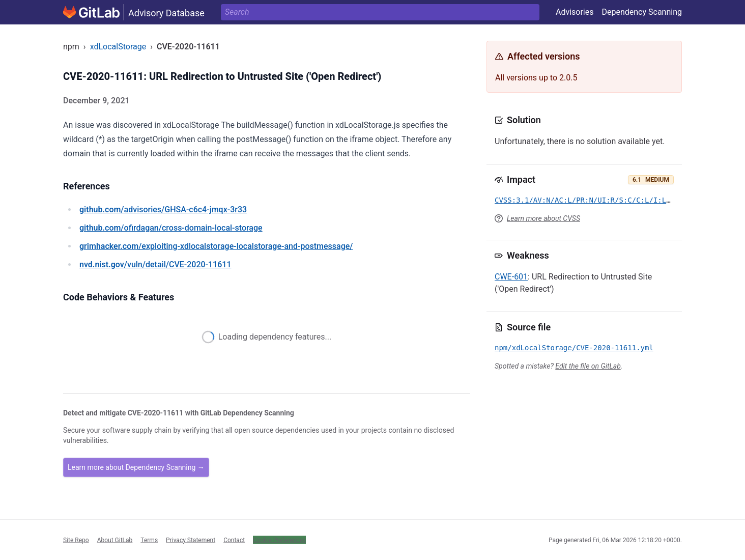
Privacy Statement (191, 540)
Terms (149, 540)
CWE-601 (511, 277)
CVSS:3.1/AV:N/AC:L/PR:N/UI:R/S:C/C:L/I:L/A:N (589, 200)
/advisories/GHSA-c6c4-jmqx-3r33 (163, 209)
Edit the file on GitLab (588, 366)
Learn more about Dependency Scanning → (136, 467)
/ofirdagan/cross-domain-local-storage (171, 228)
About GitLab (115, 540)
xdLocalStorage (118, 47)
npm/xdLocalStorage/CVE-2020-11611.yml (574, 348)
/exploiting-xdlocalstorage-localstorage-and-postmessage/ (216, 246)
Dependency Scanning (642, 12)
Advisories (575, 12)
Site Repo (76, 540)
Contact (234, 540)
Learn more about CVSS (543, 218)
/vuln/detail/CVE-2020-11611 (155, 264)
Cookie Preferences (279, 540)
